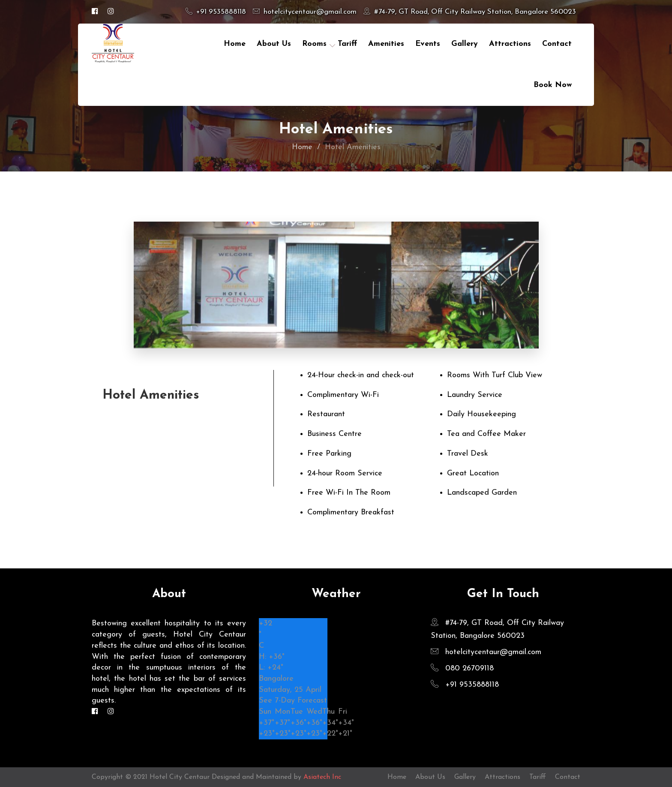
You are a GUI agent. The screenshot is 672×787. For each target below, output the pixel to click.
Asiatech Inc (322, 777)
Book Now (553, 85)
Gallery (465, 44)
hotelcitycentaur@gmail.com (305, 12)
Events (428, 44)
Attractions (510, 44)
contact (557, 44)
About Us (274, 44)
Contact (568, 777)
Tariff (538, 777)
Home (235, 44)
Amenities (386, 44)
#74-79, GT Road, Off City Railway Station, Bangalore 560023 (470, 12)
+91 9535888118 (216, 12)
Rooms (314, 44)
